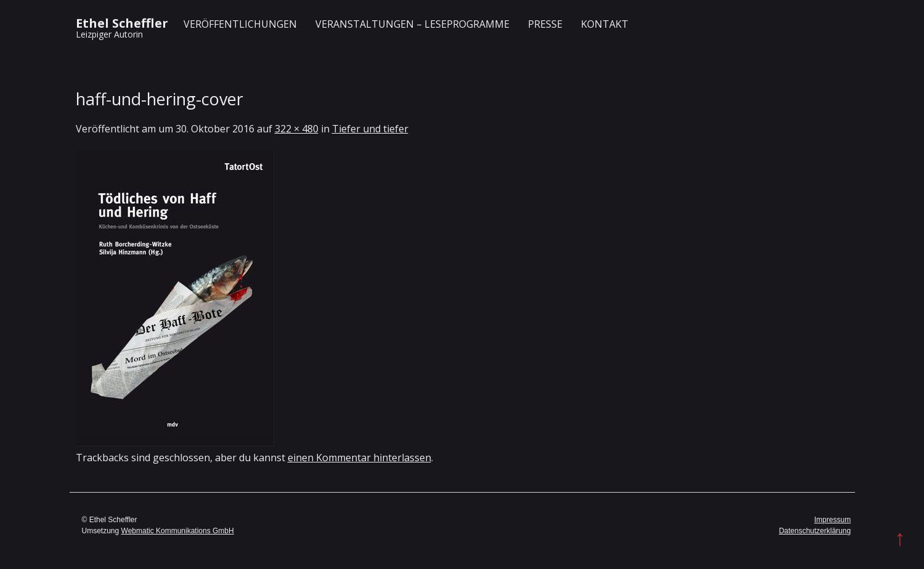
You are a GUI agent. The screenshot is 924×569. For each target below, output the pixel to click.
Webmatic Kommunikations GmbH (178, 531)
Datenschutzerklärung (815, 531)
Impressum (833, 520)
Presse (545, 24)
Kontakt (605, 24)
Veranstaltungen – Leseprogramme (412, 24)
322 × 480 (297, 129)
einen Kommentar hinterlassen (359, 458)
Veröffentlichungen (240, 24)
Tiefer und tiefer (370, 129)
